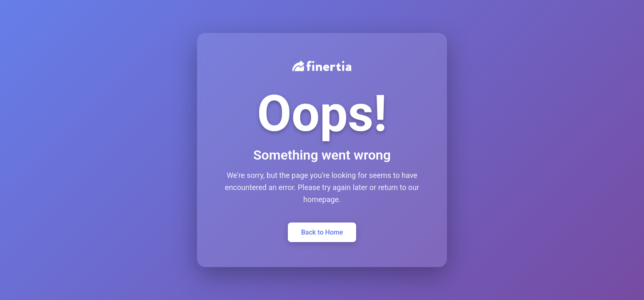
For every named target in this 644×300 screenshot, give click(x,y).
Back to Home (322, 232)
